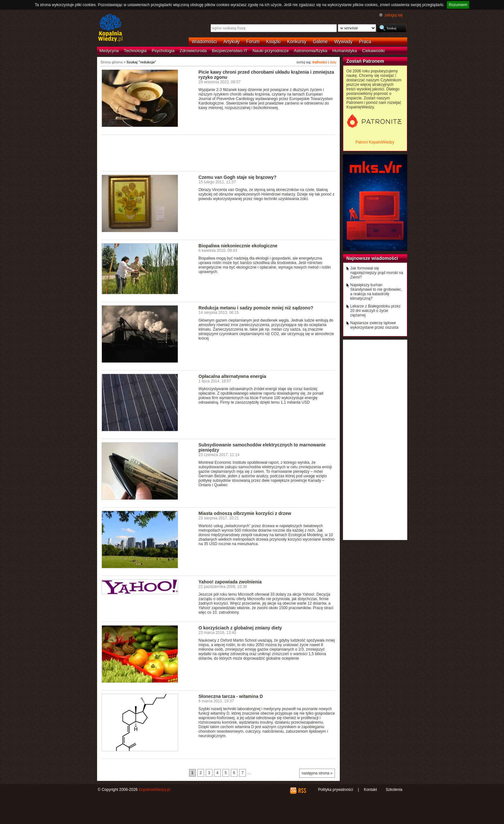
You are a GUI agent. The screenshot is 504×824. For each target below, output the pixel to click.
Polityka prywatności (335, 790)
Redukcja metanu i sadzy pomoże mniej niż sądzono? (256, 308)
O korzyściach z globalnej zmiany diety (240, 628)
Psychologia (163, 51)
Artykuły (232, 41)
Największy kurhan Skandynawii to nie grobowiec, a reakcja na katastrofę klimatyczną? (376, 292)
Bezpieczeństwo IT (230, 51)
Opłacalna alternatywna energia (233, 376)
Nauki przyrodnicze (271, 51)
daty (333, 62)
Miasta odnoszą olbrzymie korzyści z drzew (245, 513)
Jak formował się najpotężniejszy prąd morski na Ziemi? (377, 273)
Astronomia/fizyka (310, 51)
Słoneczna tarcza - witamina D (231, 696)
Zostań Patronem (365, 61)
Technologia (135, 51)
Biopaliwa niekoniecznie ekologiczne (238, 246)
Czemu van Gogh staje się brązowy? (238, 177)
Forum (253, 41)
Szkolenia (394, 790)
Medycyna (109, 51)
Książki (274, 41)
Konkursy (297, 41)
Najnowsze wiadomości (372, 258)
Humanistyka (345, 51)
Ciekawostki (373, 51)
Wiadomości (204, 41)
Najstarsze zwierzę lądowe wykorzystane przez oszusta (374, 325)
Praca (365, 41)
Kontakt (370, 790)
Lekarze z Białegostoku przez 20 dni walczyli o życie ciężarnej (376, 311)
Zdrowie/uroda (193, 51)
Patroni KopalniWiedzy (375, 142)
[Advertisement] (219, 152)
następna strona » (317, 773)
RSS (302, 791)
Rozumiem (458, 5)
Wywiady (343, 41)
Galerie (320, 41)
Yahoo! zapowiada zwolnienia (230, 582)
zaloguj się (393, 15)
